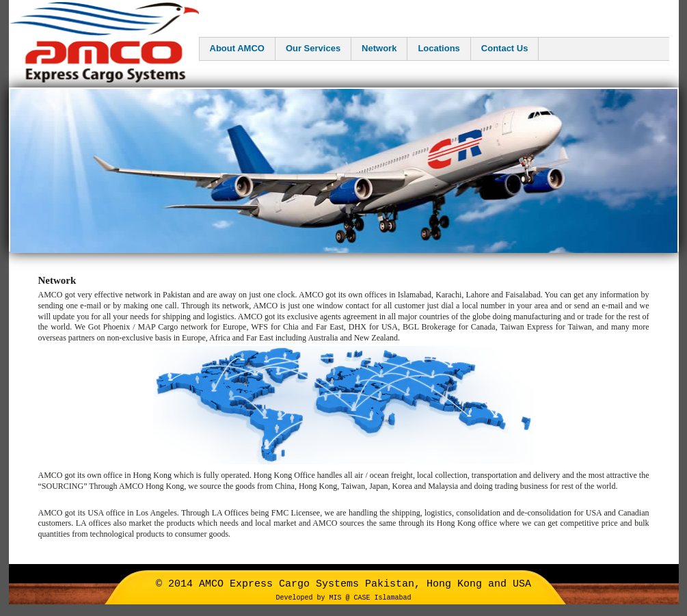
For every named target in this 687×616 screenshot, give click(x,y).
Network (379, 48)
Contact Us (505, 48)
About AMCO (237, 48)
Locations (439, 48)
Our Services (313, 48)
